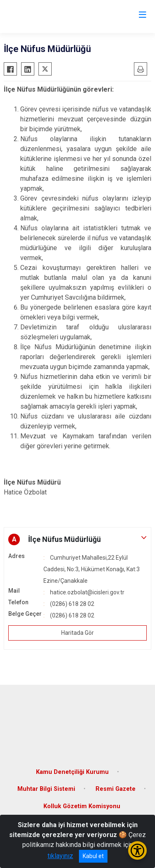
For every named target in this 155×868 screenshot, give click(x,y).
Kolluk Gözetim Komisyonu (82, 806)
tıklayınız (60, 856)
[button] (77, 539)
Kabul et (93, 856)
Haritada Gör (77, 633)
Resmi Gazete (116, 789)
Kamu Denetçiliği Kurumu (72, 772)
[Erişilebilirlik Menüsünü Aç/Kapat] (137, 850)
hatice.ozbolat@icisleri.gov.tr (87, 592)
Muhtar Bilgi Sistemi (46, 789)
